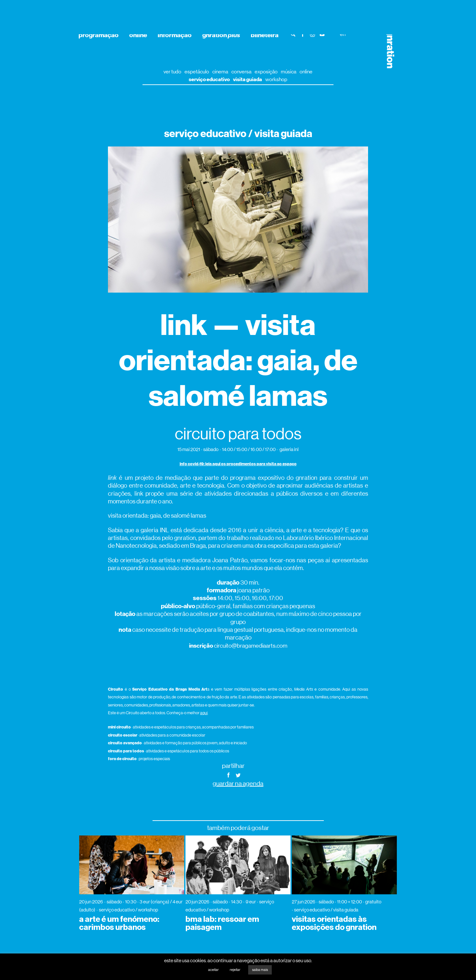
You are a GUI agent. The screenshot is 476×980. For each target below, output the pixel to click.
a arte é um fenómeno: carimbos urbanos (119, 923)
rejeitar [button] (235, 970)
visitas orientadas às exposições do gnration (334, 923)
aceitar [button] (213, 970)
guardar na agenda (238, 784)
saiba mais (260, 970)
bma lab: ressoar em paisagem (222, 923)
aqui (204, 713)
